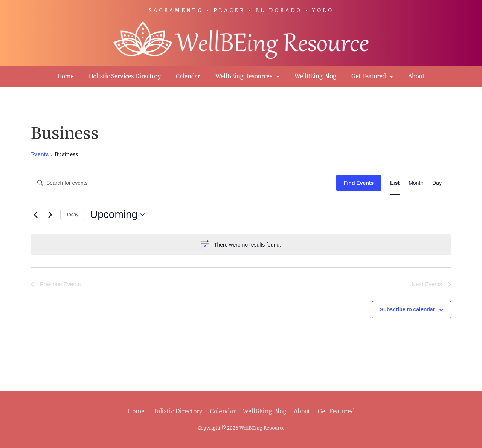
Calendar (188, 76)
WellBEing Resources (247, 77)
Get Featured (372, 77)
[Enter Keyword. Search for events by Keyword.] (184, 183)
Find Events (359, 183)
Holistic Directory (177, 411)
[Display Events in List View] (395, 183)
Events (40, 154)
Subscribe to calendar (407, 309)
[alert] (241, 245)
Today (72, 215)
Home (65, 76)
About (416, 76)
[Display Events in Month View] (416, 183)
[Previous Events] (35, 215)
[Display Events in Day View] (437, 183)
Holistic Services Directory (125, 76)
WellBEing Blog (315, 76)
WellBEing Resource (262, 428)
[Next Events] (50, 215)
